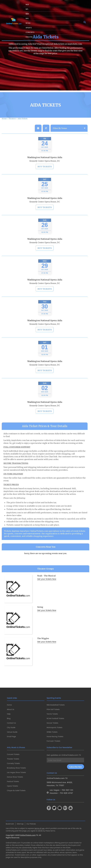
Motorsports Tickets (55, 727)
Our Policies (31, 824)
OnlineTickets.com (28, 835)
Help (9, 714)
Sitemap (20, 824)
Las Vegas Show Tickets (16, 772)
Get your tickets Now (47, 584)
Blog (9, 718)
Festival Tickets (13, 781)
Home (9, 705)
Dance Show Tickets (15, 777)
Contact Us (11, 723)
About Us (11, 709)
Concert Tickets (13, 754)
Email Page (11, 737)
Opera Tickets (12, 786)
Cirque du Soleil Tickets (16, 791)
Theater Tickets (13, 759)
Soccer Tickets (52, 723)
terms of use (39, 828)
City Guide (11, 727)
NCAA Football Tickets (55, 718)
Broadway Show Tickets (16, 768)
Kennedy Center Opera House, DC (45, 166)
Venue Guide (12, 732)
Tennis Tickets (52, 714)
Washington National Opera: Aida (45, 163)
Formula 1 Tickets (53, 741)
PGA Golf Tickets (53, 709)
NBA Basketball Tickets (56, 705)
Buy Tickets (45, 172)
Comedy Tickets (13, 763)
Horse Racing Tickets (55, 737)
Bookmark (10, 824)
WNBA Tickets (52, 732)
